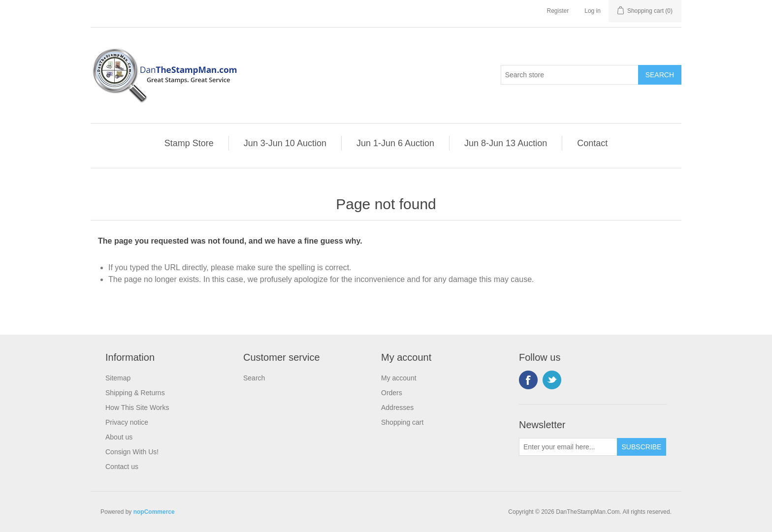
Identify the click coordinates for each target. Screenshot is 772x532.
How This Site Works (137, 407)
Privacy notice (127, 422)
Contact (592, 143)
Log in (593, 11)
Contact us (122, 467)
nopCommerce (154, 512)
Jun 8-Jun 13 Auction (506, 143)
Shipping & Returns (135, 393)
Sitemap (118, 378)
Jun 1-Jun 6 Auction (395, 143)
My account (399, 378)
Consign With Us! (132, 452)
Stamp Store (189, 143)
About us (119, 437)
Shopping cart (402, 422)
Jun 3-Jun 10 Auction (285, 143)
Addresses (397, 407)
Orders (392, 393)
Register (558, 11)
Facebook (528, 380)
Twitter (552, 380)
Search (254, 378)
